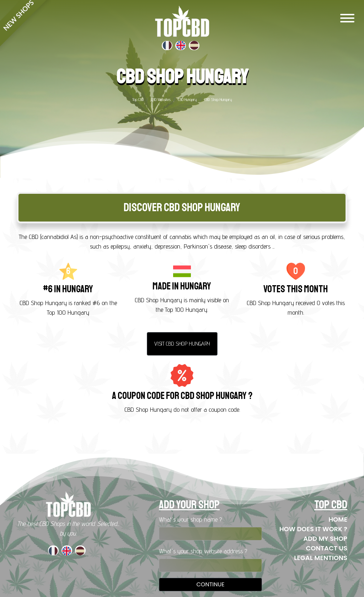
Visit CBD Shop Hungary (182, 344)
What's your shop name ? (190, 519)
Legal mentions (321, 558)
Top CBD (138, 99)
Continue (210, 584)
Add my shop (325, 539)
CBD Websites (161, 99)
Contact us (327, 548)
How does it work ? (313, 529)
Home (338, 519)
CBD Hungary (188, 99)
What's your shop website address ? (203, 551)
